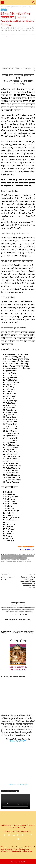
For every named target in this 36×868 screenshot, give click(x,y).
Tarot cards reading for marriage (10, 560)
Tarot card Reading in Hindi (20, 558)
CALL (12, 741)
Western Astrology (25, 560)
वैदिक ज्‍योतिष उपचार (18, 561)
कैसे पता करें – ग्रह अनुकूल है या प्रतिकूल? (6, 632)
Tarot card (31, 556)
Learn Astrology (17, 554)
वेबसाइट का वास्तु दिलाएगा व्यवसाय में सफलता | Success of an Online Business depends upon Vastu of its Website (28, 582)
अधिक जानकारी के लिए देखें (18, 785)
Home (2, 7)
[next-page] (19, 636)
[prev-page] (17, 636)
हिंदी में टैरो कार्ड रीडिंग (27, 561)
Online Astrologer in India (8, 556)
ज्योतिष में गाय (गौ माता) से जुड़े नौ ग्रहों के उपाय (18, 632)
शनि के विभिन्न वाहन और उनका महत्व (7, 578)
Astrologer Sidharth (8, 36)
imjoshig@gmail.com (23, 831)
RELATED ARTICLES (11, 619)
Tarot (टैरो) (7, 7)
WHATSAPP (21, 741)
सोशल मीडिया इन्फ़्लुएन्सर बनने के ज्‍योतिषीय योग (29, 632)
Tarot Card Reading (7, 558)
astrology (8, 554)
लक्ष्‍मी (13, 561)
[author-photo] (18, 596)
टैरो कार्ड (9, 561)
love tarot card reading (28, 554)
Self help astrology (22, 556)
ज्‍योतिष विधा (4, 561)
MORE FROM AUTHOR (24, 619)
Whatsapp (30, 550)
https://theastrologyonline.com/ (18, 605)
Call (22, 550)
